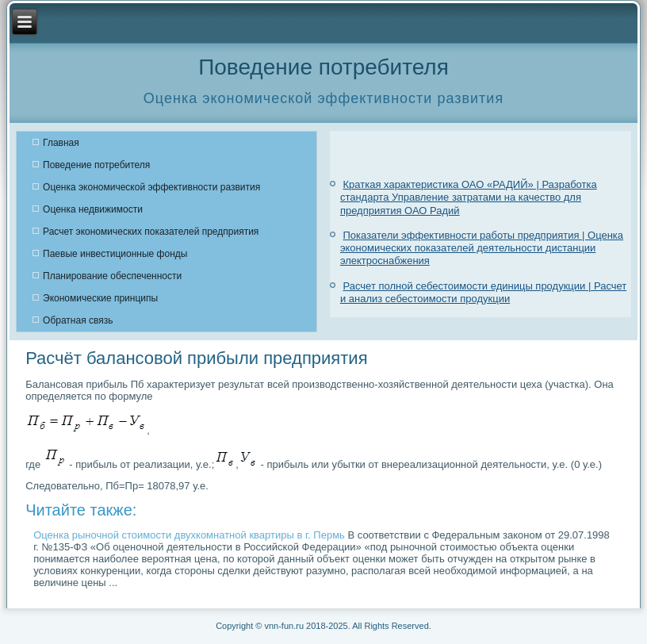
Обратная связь (78, 320)
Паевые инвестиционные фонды (115, 254)
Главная (61, 143)
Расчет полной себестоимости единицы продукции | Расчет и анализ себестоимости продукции (483, 292)
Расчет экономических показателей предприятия (151, 232)
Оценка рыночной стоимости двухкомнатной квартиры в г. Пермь (189, 535)
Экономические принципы (100, 298)
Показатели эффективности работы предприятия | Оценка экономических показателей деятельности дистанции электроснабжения (482, 248)
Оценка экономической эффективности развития (151, 187)
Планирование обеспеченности (112, 276)
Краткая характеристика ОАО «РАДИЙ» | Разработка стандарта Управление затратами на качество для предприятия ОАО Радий (469, 197)
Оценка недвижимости (93, 209)
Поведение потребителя (96, 165)
